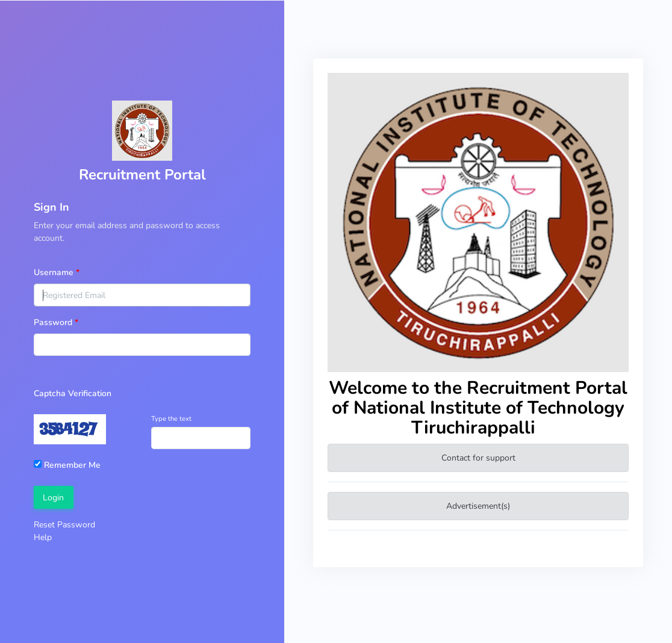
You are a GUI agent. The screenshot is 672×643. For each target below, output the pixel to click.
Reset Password (64, 525)
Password (53, 322)
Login (53, 498)
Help (43, 537)
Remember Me (67, 465)
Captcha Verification (73, 393)
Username (54, 272)
